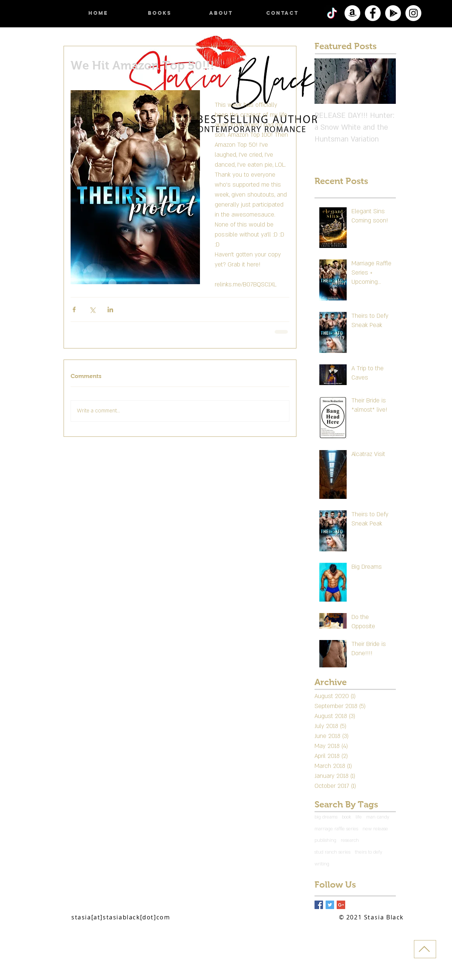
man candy (378, 817)
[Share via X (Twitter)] (92, 309)
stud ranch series (332, 852)
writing (322, 864)
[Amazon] (352, 13)
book (346, 817)
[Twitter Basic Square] (330, 905)
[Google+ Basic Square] (341, 905)
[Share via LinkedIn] (110, 309)
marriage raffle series (336, 829)
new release (375, 829)
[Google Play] (393, 13)
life (359, 817)
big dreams (326, 817)
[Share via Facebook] (74, 309)
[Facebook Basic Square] (319, 905)
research (350, 840)
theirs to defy (368, 852)
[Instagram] (413, 13)
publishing (325, 840)
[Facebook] (373, 13)
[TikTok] (332, 13)
